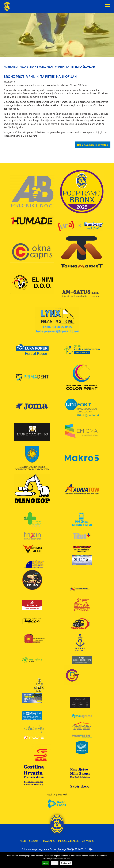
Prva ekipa (48, 841)
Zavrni (55, 863)
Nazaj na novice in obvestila (93, 145)
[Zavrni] (110, 860)
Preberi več (66, 863)
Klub (23, 841)
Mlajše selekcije (68, 841)
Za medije (88, 841)
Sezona (34, 841)
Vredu (46, 863)
